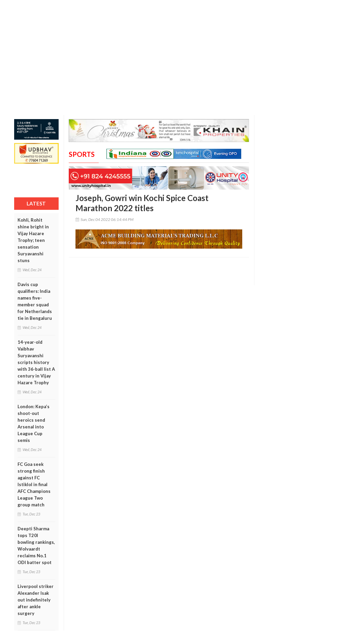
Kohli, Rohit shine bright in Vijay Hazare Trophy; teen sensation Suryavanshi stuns (33, 240)
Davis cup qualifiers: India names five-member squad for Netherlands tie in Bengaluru (35, 301)
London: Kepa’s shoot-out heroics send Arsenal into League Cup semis (34, 423)
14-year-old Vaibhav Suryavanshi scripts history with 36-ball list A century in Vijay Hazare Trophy (36, 362)
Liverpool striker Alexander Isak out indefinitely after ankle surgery (36, 600)
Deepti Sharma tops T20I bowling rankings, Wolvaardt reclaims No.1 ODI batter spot (36, 545)
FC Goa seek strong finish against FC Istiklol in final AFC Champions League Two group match (34, 484)
